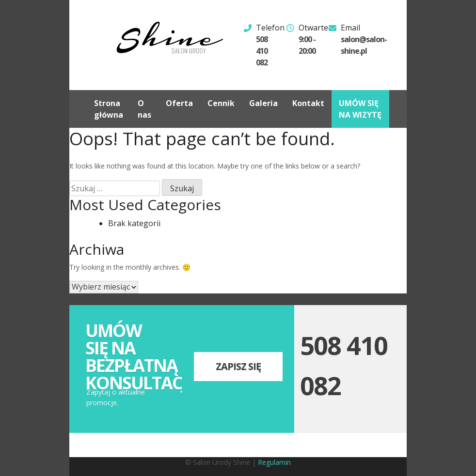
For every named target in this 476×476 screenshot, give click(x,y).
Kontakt (308, 103)
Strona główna (109, 109)
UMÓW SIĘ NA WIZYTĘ (360, 109)
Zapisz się (238, 366)
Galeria (263, 103)
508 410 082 (262, 51)
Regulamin (274, 462)
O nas (144, 109)
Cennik (221, 103)
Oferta (179, 103)
